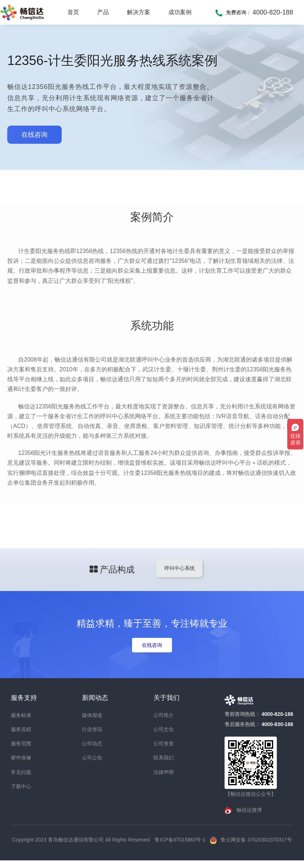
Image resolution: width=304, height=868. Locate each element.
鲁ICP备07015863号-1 (181, 840)
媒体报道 (92, 715)
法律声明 (164, 772)
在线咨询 (34, 135)
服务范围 (21, 743)
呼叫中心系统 (179, 568)
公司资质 (164, 743)
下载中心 (21, 786)
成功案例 (180, 12)
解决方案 (139, 12)
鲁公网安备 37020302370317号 (256, 840)
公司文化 (164, 729)
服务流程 (21, 729)
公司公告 (92, 758)
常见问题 (21, 772)
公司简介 (164, 715)
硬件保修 (21, 758)
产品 (103, 12)
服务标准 (21, 715)
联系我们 (164, 758)
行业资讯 (92, 729)
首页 (73, 12)
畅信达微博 (248, 810)
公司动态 (92, 743)
